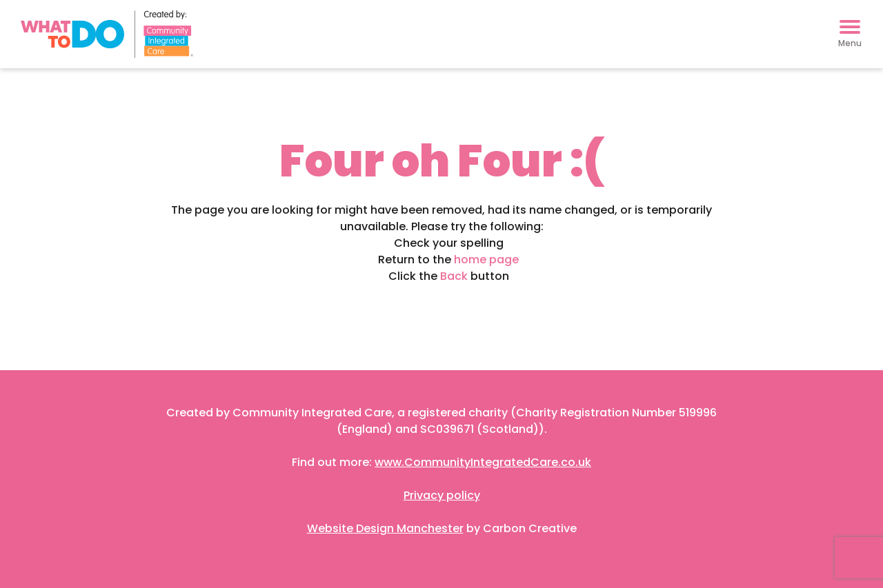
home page (486, 260)
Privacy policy (442, 495)
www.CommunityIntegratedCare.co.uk (483, 462)
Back (454, 276)
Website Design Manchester (385, 528)
